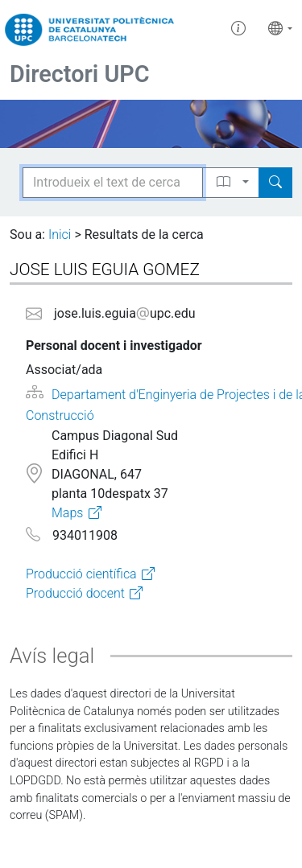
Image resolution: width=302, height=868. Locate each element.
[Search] (275, 183)
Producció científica (81, 574)
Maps (67, 513)
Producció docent (75, 593)
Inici (60, 234)
